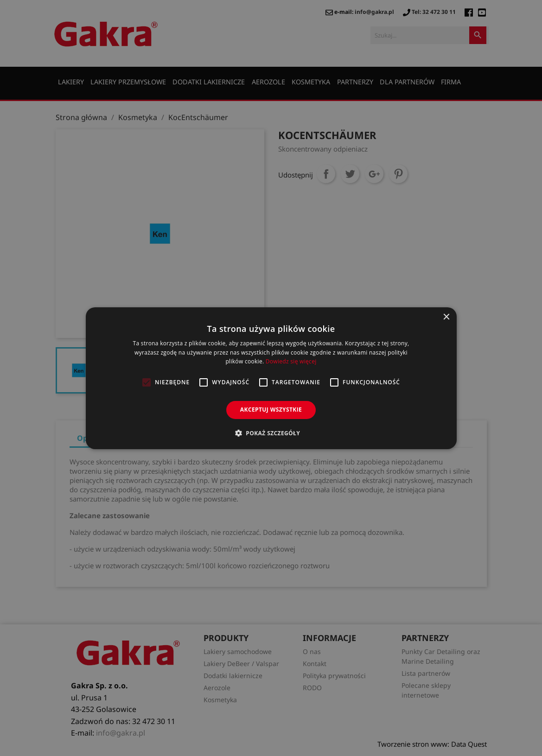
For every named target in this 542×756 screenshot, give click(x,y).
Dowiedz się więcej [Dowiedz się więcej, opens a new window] (291, 361)
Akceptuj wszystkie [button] (271, 410)
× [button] (446, 317)
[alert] (271, 378)
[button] (271, 433)
